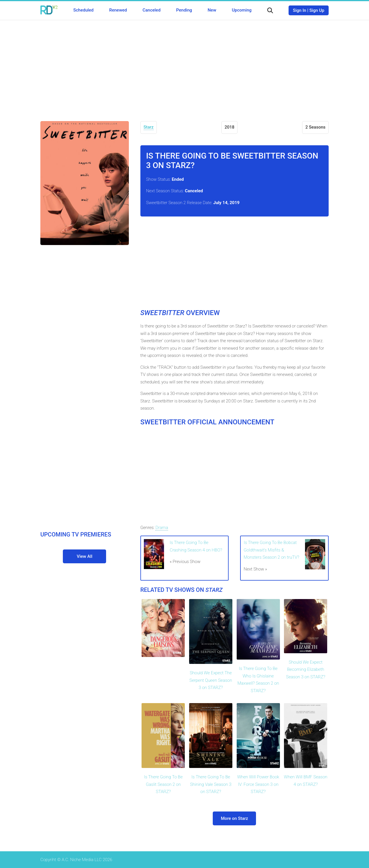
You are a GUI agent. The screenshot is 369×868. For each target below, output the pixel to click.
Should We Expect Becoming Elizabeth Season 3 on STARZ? (306, 670)
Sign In (300, 10)
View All (84, 556)
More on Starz (234, 818)
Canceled (151, 10)
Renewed (118, 10)
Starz (149, 127)
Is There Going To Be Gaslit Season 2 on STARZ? (163, 784)
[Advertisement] (184, 66)
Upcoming (242, 10)
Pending (184, 10)
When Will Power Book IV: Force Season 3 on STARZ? (258, 784)
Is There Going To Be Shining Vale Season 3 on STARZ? (211, 784)
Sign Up (317, 10)
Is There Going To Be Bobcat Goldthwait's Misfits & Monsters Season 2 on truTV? (271, 550)
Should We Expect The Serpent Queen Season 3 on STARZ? (211, 680)
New (212, 10)
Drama (162, 528)
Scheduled (83, 10)
